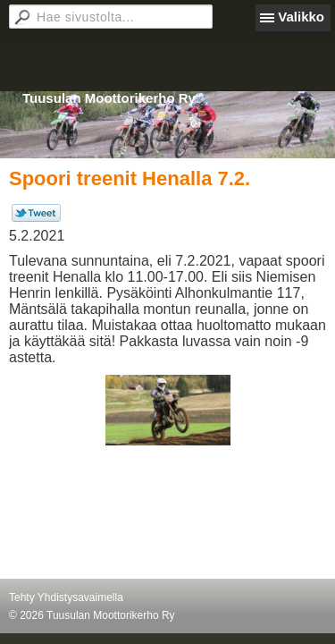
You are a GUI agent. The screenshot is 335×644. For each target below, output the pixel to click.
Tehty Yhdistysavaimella (66, 597)
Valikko (301, 17)
